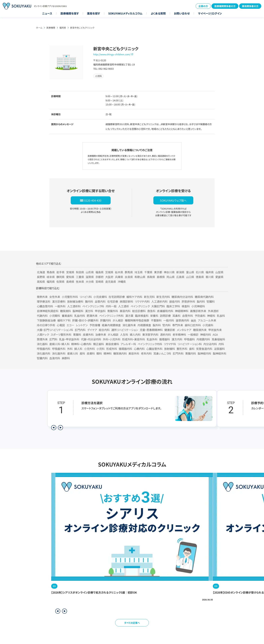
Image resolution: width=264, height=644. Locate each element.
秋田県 (80, 272)
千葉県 (148, 272)
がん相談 (113, 334)
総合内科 (104, 330)
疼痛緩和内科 (165, 311)
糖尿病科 (65, 311)
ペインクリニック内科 (150, 344)
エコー (70, 325)
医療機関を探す (70, 13)
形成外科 (112, 349)
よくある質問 (158, 13)
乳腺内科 (80, 316)
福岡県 (63, 28)
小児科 (101, 349)
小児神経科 (198, 306)
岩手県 (60, 272)
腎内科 (167, 325)
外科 (70, 349)
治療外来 (101, 334)
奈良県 (129, 277)
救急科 (151, 311)
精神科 (108, 353)
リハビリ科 (86, 297)
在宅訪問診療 (117, 297)
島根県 (161, 277)
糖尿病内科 (120, 353)
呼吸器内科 (44, 349)
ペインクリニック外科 (111, 316)
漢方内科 (177, 339)
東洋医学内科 (150, 334)
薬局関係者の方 (250, 6)
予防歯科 (200, 316)
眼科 (99, 353)
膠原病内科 (183, 320)
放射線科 (170, 349)
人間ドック (43, 334)
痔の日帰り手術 (46, 325)
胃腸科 (77, 334)
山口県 (190, 277)
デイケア (92, 330)
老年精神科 (179, 334)
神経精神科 (182, 311)
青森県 (51, 272)
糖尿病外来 (200, 330)
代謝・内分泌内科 (91, 339)
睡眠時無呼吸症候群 (137, 320)
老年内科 (146, 353)
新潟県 (180, 272)
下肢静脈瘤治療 (46, 320)
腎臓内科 (42, 358)
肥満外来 (92, 316)
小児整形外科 (70, 297)
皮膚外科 (88, 334)
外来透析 (213, 311)
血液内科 (55, 358)
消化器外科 (59, 353)
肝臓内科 (106, 320)
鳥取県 (151, 277)
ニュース (47, 13)
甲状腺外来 (215, 330)
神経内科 (206, 334)
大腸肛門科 (158, 306)
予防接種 (95, 325)
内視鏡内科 (203, 339)
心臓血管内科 (45, 306)
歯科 (192, 349)
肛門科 (53, 339)
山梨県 (219, 272)
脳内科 (201, 301)
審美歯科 (67, 316)
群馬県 (129, 272)
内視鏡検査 (144, 325)
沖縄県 (122, 282)
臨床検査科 (142, 316)
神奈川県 (169, 272)
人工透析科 (74, 306)
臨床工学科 (173, 306)
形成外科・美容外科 (134, 339)
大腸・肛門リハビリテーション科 (55, 330)
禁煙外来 (42, 339)
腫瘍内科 (175, 301)
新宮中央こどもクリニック (82, 28)
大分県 (90, 282)
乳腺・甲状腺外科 (69, 339)
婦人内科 (135, 334)
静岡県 (60, 277)
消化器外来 (129, 325)
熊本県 (80, 282)
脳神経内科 (204, 353)
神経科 (211, 316)
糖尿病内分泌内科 (182, 297)
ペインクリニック (140, 306)
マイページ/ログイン (210, 13)
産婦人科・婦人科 (59, 344)
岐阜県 (51, 277)
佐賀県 (60, 282)
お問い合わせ (182, 13)
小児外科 (89, 349)
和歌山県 (140, 277)
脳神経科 (78, 311)
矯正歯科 (98, 344)
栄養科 (154, 316)
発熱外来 (42, 297)
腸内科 (89, 301)
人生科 (124, 334)
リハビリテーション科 (190, 344)
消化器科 (42, 344)
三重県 (80, 277)
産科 (82, 353)
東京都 (158, 272)
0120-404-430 (93, 200)
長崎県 (70, 282)
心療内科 (139, 349)
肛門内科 (80, 330)
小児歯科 (208, 325)
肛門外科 (178, 353)
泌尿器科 (219, 349)
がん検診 (118, 320)
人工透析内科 (159, 301)
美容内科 (125, 311)
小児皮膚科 (100, 297)
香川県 (210, 277)
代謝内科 (42, 316)
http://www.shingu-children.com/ (112, 54)
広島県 (180, 277)
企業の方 (203, 6)
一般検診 (193, 334)
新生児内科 (163, 297)
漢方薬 (129, 316)
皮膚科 (91, 353)
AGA (215, 334)
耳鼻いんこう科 (162, 353)
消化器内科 (44, 353)
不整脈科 (156, 320)
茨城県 (109, 272)
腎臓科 (211, 301)
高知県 (41, 282)
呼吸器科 (189, 339)
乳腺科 (221, 316)
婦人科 (78, 349)
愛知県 (70, 277)
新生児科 (149, 297)
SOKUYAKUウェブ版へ (173, 200)
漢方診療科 (59, 301)
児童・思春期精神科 (151, 330)
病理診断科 (126, 301)
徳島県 (200, 277)
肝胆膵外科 (188, 301)
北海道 (41, 272)
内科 (221, 344)
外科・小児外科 (112, 339)
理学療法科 (44, 301)
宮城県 (70, 272)
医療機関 (51, 28)
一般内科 (169, 320)
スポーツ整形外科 (61, 334)
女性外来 (55, 297)
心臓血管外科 (154, 349)
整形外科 (182, 349)
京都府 (100, 277)
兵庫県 (119, 277)
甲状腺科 (100, 311)
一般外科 (60, 306)
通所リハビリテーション (125, 330)
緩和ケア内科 (134, 297)
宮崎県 (100, 282)
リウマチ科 (170, 344)
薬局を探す (94, 13)
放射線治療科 (75, 301)
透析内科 (166, 334)
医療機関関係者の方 (225, 6)
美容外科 (134, 353)
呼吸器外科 (59, 349)
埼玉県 (139, 272)
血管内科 (100, 301)
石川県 (200, 272)
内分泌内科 (210, 344)
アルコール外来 (207, 320)
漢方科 (89, 311)
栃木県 (119, 272)
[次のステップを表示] (60, 428)
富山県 (190, 272)
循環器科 (164, 339)
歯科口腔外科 (193, 325)
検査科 (186, 306)
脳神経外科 (220, 353)
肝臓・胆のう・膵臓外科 (85, 320)
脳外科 (157, 325)
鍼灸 (194, 320)
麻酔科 (66, 358)
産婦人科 (73, 353)
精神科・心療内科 (81, 344)
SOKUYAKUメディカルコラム (125, 13)
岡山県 (171, 277)
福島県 (100, 272)
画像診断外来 (198, 311)
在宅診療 (113, 301)
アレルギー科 (128, 344)
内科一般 (111, 306)
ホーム (39, 28)
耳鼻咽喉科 (218, 339)
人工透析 (124, 306)
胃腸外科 (113, 311)
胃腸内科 (191, 353)
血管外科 (188, 316)
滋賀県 (90, 277)
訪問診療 (165, 316)
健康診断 (170, 330)
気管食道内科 (204, 349)
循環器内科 (125, 349)
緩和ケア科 (64, 320)
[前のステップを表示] (54, 428)
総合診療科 (139, 311)
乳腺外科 (152, 339)
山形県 (90, 272)
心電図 (61, 325)
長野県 (41, 277)
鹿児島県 (111, 282)
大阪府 (109, 277)
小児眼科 (55, 316)
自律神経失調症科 (48, 311)
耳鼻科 (176, 316)
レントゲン (82, 325)
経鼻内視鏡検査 (111, 325)
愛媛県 (219, 277)
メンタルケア (184, 330)
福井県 (210, 272)
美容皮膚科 (112, 344)
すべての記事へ (132, 623)
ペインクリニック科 (93, 306)
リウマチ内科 (142, 301)
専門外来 (178, 325)
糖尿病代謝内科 (204, 297)
